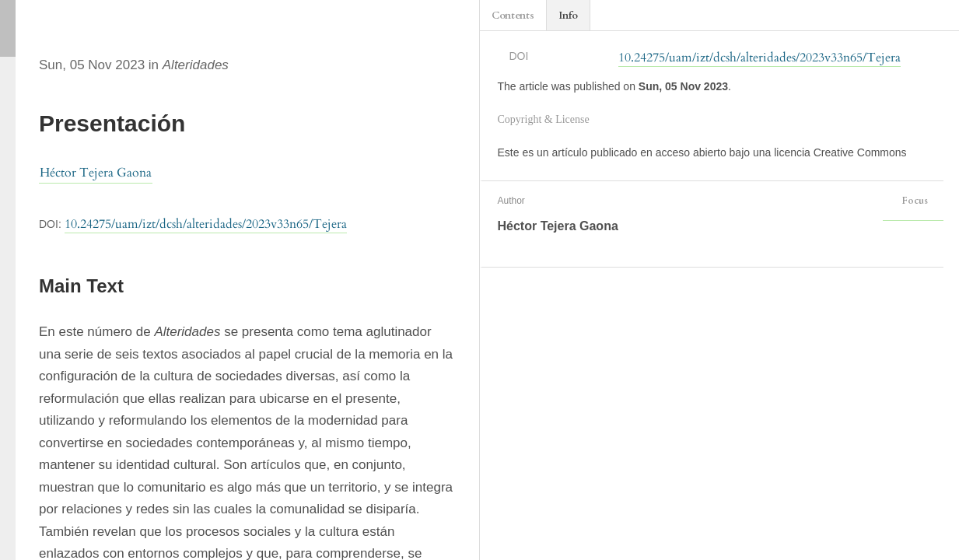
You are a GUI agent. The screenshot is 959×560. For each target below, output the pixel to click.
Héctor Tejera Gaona (96, 173)
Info (568, 16)
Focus (913, 201)
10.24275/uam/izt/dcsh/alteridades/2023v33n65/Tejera (206, 224)
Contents (513, 16)
